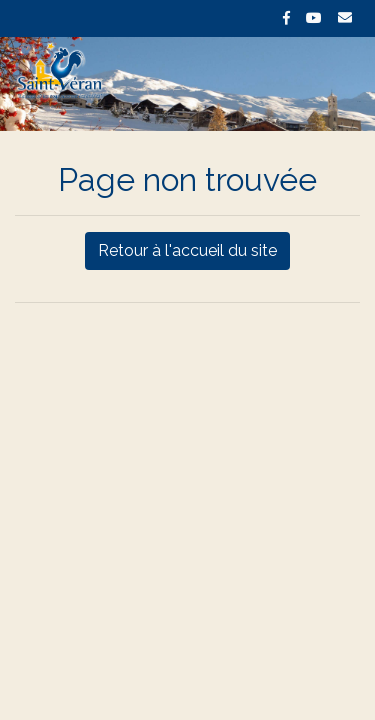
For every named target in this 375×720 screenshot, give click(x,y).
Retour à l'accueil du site (187, 250)
